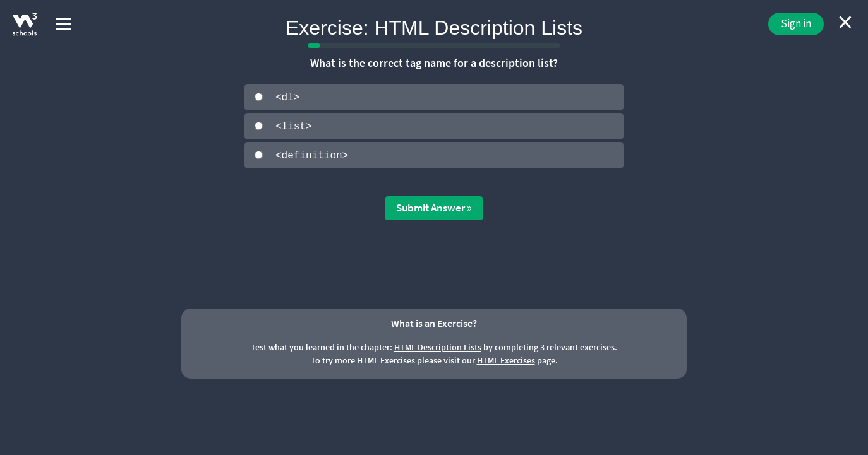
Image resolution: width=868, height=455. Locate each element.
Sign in (796, 23)
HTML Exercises (506, 360)
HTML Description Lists (438, 346)
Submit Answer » (434, 207)
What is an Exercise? (434, 322)
